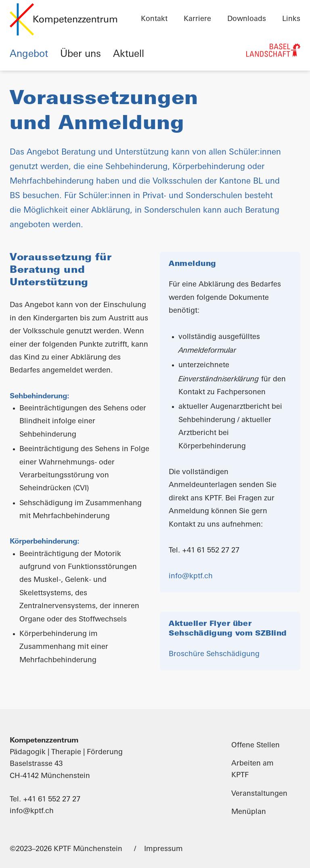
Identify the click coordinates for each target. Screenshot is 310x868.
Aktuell (129, 54)
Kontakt (154, 19)
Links (291, 19)
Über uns (81, 54)
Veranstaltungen (259, 794)
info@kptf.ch (191, 576)
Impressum (163, 849)
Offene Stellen (256, 746)
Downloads (247, 19)
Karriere (197, 19)
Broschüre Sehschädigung (214, 654)
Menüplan (249, 812)
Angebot (29, 54)
